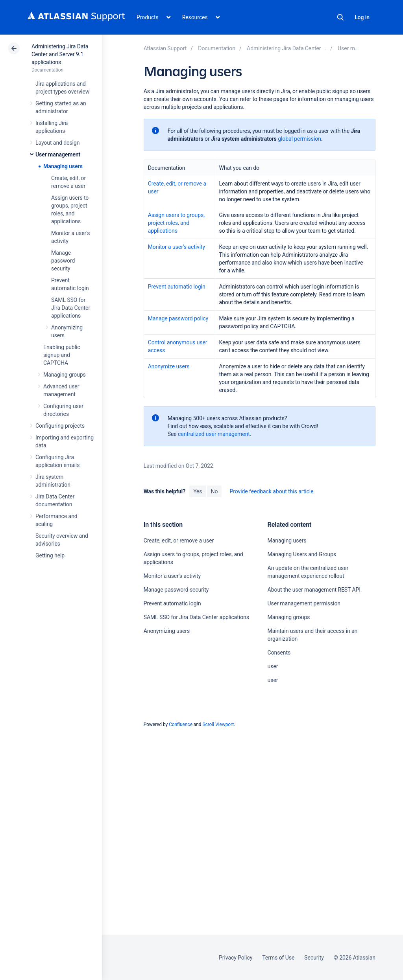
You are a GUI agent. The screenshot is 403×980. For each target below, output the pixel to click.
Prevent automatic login (177, 287)
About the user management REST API (314, 590)
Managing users (63, 166)
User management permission (304, 603)
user (273, 666)
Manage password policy (178, 318)
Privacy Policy (236, 958)
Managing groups (65, 375)
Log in (362, 17)
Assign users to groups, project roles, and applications (176, 223)
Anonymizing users (167, 631)
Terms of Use (278, 958)
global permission (299, 139)
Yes (198, 491)
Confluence (181, 724)
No (214, 491)
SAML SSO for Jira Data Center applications (71, 308)
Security (314, 958)
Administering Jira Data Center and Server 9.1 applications (60, 54)
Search (340, 17)
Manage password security (63, 261)
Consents (279, 653)
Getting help (50, 555)
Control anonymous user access (178, 346)
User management (58, 154)
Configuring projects (60, 426)
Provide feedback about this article (271, 491)
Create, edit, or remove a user (177, 188)
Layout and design (57, 143)
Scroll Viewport (218, 724)
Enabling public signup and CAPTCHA (62, 355)
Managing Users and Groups (302, 554)
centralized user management (214, 434)
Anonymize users (169, 366)
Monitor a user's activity (177, 247)
